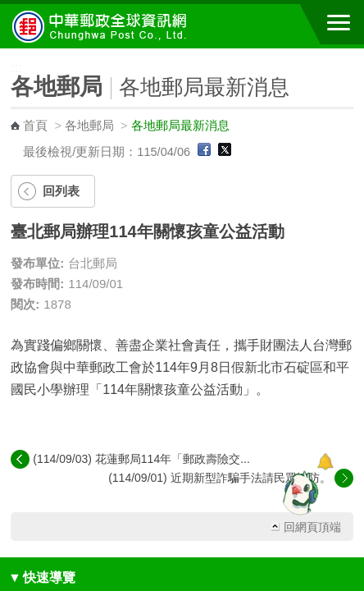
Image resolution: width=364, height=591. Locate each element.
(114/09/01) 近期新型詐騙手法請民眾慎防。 (220, 478)
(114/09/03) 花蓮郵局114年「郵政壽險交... (141, 459)
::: (5, 55)
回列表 (61, 191)
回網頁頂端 (312, 527)
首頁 (35, 126)
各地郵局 (89, 126)
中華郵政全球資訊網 (102, 26)
